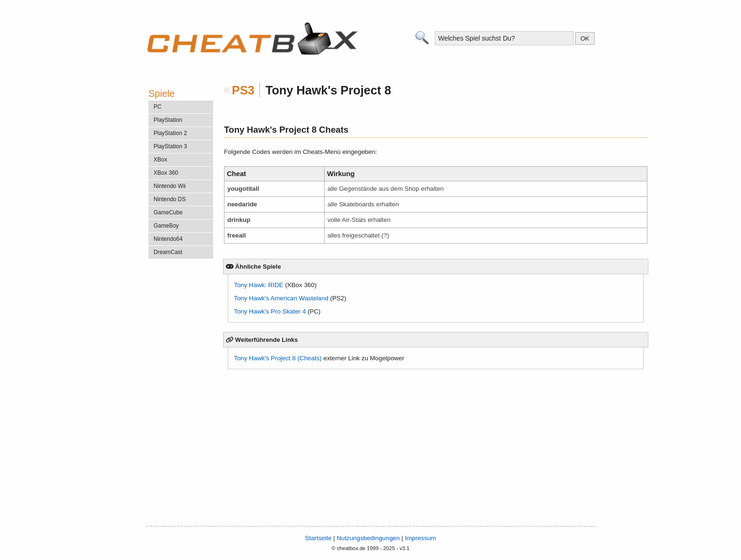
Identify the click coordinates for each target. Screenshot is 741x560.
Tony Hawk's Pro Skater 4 (270, 311)
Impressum (421, 538)
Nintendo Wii (170, 186)
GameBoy (166, 226)
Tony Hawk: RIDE (258, 285)
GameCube (168, 212)
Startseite (318, 538)
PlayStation (168, 120)
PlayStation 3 (170, 146)
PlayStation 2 (170, 133)
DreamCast (168, 252)
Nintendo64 (168, 239)
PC (158, 107)
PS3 (243, 90)
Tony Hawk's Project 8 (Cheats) (278, 358)
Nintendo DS (170, 199)
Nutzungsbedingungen (368, 538)
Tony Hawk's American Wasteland (281, 298)
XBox (160, 160)
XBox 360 (166, 173)
